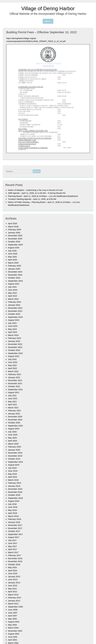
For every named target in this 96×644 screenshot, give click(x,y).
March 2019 (13, 480)
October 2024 (14, 278)
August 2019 (14, 465)
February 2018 (15, 519)
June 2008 (13, 610)
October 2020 (14, 423)
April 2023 (13, 332)
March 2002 (13, 643)
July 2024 (12, 287)
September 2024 (15, 281)
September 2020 (15, 426)
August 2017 (14, 537)
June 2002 (13, 637)
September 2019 (15, 462)
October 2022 (14, 350)
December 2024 (15, 272)
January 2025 (14, 269)
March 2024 (13, 299)
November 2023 (15, 311)
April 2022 (13, 368)
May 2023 (12, 329)
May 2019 (12, 474)
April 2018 (13, 513)
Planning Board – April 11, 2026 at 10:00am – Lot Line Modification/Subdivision (43, 196)
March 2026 (13, 227)
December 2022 (15, 344)
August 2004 (14, 622)
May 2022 (12, 365)
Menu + (48, 21)
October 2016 (14, 564)
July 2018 (12, 504)
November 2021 (15, 383)
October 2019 (14, 459)
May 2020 (12, 438)
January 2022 (14, 377)
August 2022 (14, 356)
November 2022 (15, 347)
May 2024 (12, 293)
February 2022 (15, 374)
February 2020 (15, 447)
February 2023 (15, 338)
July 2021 (12, 395)
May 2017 (12, 546)
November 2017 (15, 528)
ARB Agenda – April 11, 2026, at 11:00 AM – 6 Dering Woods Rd (37, 193)
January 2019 (14, 486)
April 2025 (13, 260)
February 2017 (15, 555)
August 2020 (14, 429)
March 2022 (13, 371)
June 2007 (13, 613)
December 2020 (15, 417)
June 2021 (13, 398)
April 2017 (13, 549)
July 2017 (12, 540)
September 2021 (15, 389)
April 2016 (13, 570)
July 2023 (12, 323)
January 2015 (14, 576)
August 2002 (14, 634)
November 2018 (15, 492)
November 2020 (15, 420)
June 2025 (13, 254)
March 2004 (13, 628)
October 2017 (14, 531)
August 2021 (14, 392)
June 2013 (13, 579)
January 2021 (14, 414)
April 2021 (13, 404)
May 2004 (12, 625)
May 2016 (12, 567)
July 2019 (12, 468)
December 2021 (15, 380)
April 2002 (13, 640)
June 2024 (13, 290)
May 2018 (12, 510)
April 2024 (13, 296)
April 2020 (13, 441)
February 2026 (15, 229)
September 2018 (15, 498)
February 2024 (15, 302)
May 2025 (12, 257)
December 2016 (15, 558)
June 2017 (13, 543)
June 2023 (13, 326)
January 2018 (14, 522)
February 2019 (15, 483)
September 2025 (15, 245)
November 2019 (15, 456)
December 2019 (15, 453)
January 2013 (14, 583)
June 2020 (13, 435)
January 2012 (14, 601)
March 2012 (13, 595)
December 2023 (15, 308)
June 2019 (13, 471)
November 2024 (15, 275)
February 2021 (15, 410)
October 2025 (14, 242)
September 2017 (15, 534)
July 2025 (12, 251)
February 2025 (15, 266)
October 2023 (14, 314)
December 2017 (15, 525)
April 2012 (13, 592)
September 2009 (15, 607)
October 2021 (14, 386)
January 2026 (14, 233)
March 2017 (13, 552)
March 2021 (13, 408)
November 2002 (15, 631)
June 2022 (13, 362)
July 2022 (12, 359)
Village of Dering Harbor (48, 8)
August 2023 (14, 320)
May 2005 (12, 619)
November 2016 (15, 561)
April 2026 (13, 223)
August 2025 (14, 248)
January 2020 (14, 450)
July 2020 (12, 432)
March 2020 (13, 444)
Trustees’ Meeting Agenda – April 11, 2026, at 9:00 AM (32, 199)
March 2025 (13, 263)
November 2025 (15, 239)
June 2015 (13, 573)
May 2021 (12, 402)
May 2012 (12, 589)
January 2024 (14, 305)
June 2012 (13, 585)
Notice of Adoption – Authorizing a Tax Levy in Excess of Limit (35, 190)
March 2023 (13, 335)
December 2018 (15, 489)
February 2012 (15, 598)
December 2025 (15, 236)
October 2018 (14, 495)
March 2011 (13, 604)
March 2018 (13, 516)
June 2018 (13, 507)
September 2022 (15, 353)
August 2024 (14, 284)
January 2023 (14, 341)
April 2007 (13, 616)
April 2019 (13, 477)
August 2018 (14, 501)
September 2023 (15, 317)
